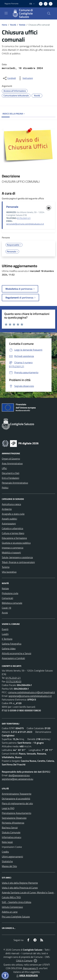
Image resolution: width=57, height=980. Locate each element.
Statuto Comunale (11, 832)
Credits (5, 852)
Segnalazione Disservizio (14, 818)
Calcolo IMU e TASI (11, 897)
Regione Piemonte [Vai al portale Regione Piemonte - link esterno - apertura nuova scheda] (11, 4)
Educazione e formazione (14, 538)
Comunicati (7, 598)
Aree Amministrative (12, 463)
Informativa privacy (12, 837)
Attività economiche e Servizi (16, 653)
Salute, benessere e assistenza (17, 557)
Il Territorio (7, 639)
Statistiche (7, 861)
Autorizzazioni (9, 524)
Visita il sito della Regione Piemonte (20, 883)
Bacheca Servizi (10, 828)
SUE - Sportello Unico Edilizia (16, 902)
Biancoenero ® (30, 968)
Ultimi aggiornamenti (12, 857)
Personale (12, 207)
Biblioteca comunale (12, 603)
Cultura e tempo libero (13, 533)
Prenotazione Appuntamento (16, 813)
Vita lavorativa (9, 572)
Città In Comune (24, 961)
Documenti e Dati (11, 473)
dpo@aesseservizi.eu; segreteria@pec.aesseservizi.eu (17, 777)
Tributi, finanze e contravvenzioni (18, 562)
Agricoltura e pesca (11, 504)
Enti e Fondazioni (10, 478)
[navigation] (6, 13)
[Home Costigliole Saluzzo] (27, 13)
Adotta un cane (10, 912)
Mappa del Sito (9, 866)
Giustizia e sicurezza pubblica (16, 543)
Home (4, 25)
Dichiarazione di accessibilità (16, 799)
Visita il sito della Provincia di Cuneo (20, 888)
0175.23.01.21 (24, 218)
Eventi (5, 629)
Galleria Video (9, 649)
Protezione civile (10, 593)
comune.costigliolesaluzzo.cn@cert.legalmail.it (32, 692)
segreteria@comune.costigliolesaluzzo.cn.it (30, 696)
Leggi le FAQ (8, 808)
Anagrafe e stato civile (13, 514)
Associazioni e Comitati (13, 658)
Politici (5, 488)
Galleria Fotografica (12, 644)
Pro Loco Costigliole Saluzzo (16, 917)
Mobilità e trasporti (11, 552)
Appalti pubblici (9, 519)
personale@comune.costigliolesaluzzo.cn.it (25, 224)
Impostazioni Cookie (12, 847)
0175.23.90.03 (14, 681)
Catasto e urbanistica (12, 528)
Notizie (22, 25)
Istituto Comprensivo (12, 907)
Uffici (4, 468)
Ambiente (7, 509)
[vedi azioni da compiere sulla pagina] (25, 78)
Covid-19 (6, 608)
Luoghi (5, 634)
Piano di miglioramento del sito (17, 803)
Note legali (7, 842)
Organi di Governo (11, 459)
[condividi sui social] (9, 78)
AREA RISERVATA (27, 975)
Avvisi (5, 613)
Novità (13, 25)
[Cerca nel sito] (49, 13)
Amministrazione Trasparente (17, 794)
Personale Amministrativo (15, 483)
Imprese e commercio (13, 548)
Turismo (6, 567)
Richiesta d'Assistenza (13, 823)
